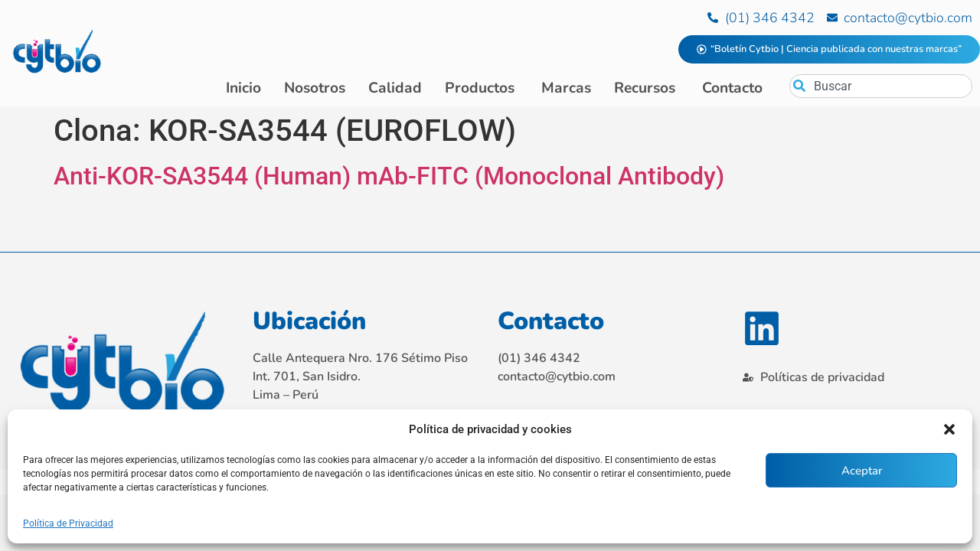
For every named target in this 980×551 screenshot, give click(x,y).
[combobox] (881, 86)
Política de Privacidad (68, 523)
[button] (949, 429)
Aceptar (862, 471)
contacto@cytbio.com (557, 377)
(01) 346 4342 (539, 358)
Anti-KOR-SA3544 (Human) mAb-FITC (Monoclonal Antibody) (389, 176)
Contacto (551, 321)
